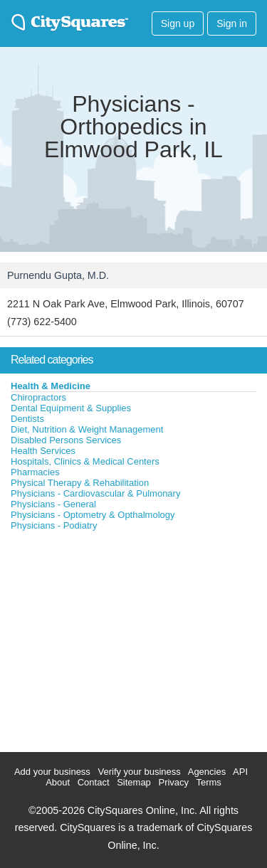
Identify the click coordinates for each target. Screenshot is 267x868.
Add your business (52, 772)
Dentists (27, 419)
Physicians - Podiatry (54, 525)
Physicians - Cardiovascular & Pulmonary (95, 493)
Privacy (173, 782)
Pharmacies (35, 472)
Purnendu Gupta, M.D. (58, 275)
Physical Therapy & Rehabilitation (80, 483)
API (240, 772)
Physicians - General (53, 504)
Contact (94, 782)
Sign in (232, 23)
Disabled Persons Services (66, 440)
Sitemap (134, 782)
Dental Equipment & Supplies (71, 408)
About (58, 782)
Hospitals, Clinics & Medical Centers (85, 461)
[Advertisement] (107, 638)
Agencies (207, 772)
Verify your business (139, 772)
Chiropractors (38, 397)
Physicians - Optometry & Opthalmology (93, 515)
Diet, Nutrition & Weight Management (87, 429)
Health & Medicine (51, 386)
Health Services (43, 451)
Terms (208, 782)
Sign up (178, 23)
